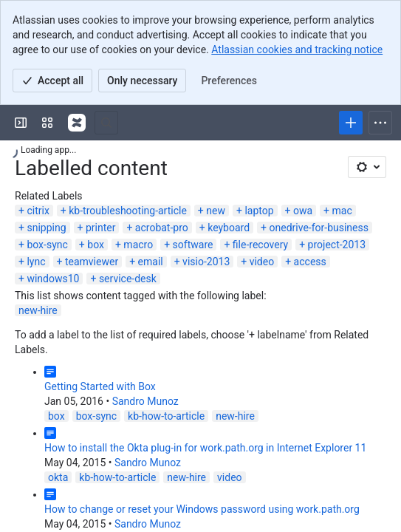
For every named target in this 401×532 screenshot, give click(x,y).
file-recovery (260, 245)
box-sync (47, 245)
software (193, 245)
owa (303, 211)
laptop (259, 211)
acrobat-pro (162, 228)
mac (342, 211)
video (262, 262)
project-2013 (337, 245)
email (151, 262)
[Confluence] (77, 123)
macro (138, 245)
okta (58, 477)
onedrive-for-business (319, 228)
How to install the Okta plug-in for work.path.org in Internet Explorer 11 (205, 448)
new (216, 211)
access (310, 262)
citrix (38, 211)
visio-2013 (206, 262)
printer (101, 228)
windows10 (53, 279)
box (96, 245)
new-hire (38, 310)
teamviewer (92, 262)
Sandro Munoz (145, 401)
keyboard (229, 228)
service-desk (128, 279)
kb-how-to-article (166, 416)
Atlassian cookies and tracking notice (297, 50)
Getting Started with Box (100, 386)
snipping (46, 228)
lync (36, 262)
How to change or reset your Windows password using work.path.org (202, 509)
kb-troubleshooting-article (128, 211)
